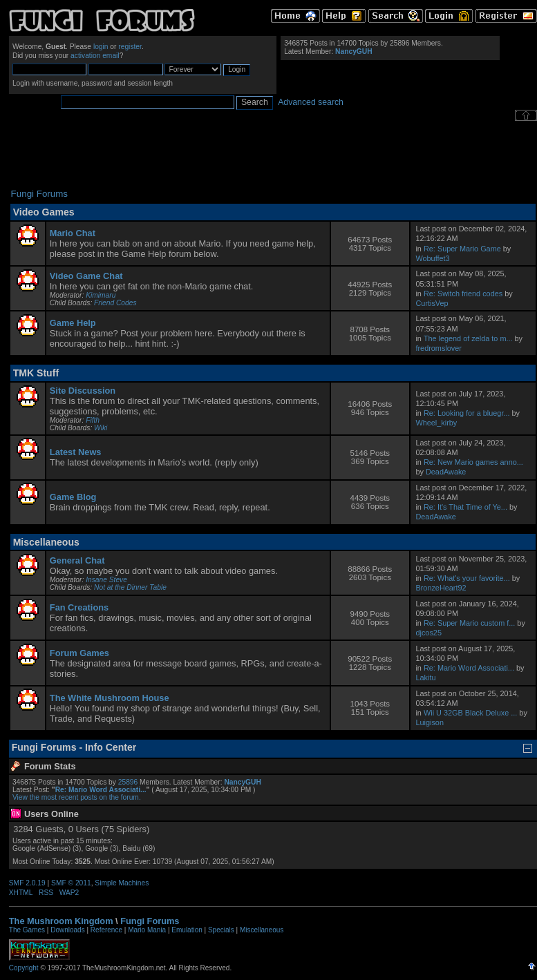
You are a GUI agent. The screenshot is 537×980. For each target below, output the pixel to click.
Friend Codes (115, 303)
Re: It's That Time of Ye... (465, 507)
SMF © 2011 (71, 883)
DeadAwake (446, 472)
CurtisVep (432, 303)
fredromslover (438, 348)
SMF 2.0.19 (27, 883)
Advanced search (311, 102)
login (101, 47)
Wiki (101, 428)
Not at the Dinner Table (130, 587)
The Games (27, 930)
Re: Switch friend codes (463, 294)
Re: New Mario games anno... (473, 462)
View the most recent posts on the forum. (77, 797)
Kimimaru (101, 295)
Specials (221, 930)
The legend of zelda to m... (468, 338)
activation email (95, 56)
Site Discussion (83, 391)
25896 (128, 782)
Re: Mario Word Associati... (469, 668)
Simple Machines (122, 883)
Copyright (24, 968)
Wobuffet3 (432, 258)
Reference (106, 930)
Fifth (93, 420)
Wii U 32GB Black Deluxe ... (470, 713)
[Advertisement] (273, 155)
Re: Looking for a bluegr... (467, 413)
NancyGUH (354, 51)
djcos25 (428, 633)
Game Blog (73, 497)
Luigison (430, 722)
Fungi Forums (150, 921)
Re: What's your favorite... (467, 578)
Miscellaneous (262, 930)
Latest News (76, 452)
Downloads (67, 930)
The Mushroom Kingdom (61, 921)
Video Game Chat (86, 276)
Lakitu (425, 678)
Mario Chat (73, 233)
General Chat (77, 560)
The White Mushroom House (110, 698)
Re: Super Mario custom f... (469, 623)
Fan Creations (79, 607)
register (130, 47)
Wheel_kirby (436, 423)
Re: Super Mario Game (462, 249)
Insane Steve (106, 580)
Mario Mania (147, 930)
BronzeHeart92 (441, 588)
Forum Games (79, 653)
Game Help (73, 323)
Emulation (187, 930)
